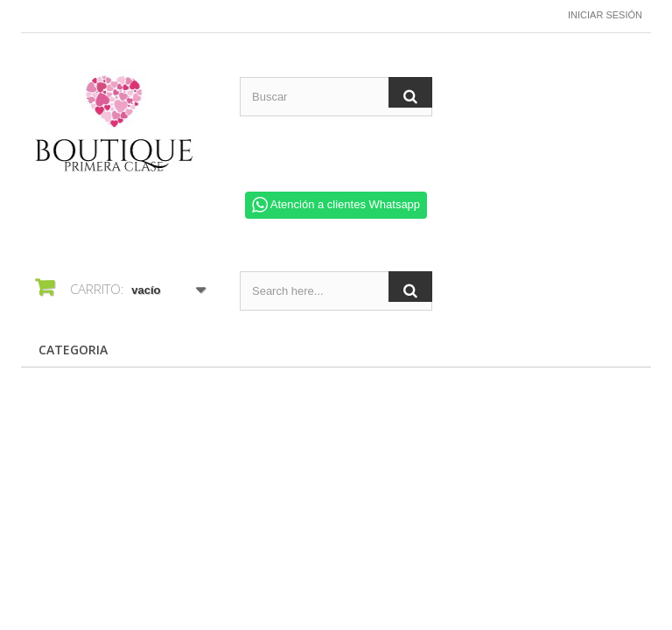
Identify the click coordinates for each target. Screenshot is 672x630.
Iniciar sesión (605, 15)
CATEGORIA (73, 350)
